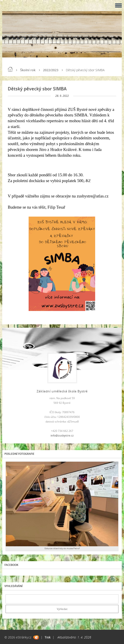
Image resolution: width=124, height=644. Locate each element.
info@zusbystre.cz (62, 436)
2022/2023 (51, 70)
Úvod (10, 69)
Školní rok (28, 70)
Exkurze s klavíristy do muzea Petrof (62, 548)
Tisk (48, 637)
